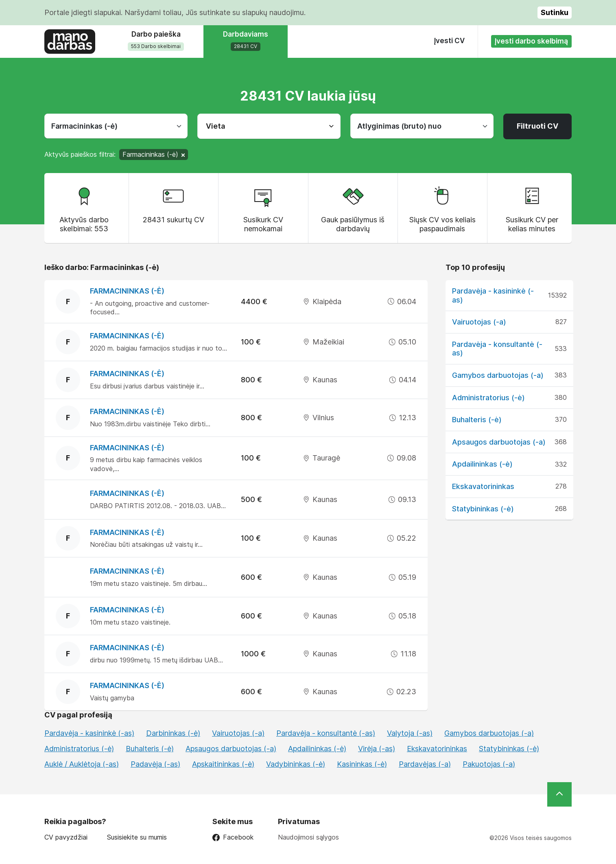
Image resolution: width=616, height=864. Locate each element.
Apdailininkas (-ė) (482, 464)
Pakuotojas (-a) (489, 764)
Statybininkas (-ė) (483, 509)
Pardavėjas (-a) (425, 764)
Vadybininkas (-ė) (296, 764)
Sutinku (555, 12)
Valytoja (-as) (410, 733)
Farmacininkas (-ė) (127, 291)
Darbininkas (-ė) (173, 733)
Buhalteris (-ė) (477, 420)
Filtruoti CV (537, 126)
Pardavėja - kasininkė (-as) (89, 733)
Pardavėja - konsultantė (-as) (326, 733)
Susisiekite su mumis (137, 837)
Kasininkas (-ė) (362, 764)
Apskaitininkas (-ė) (223, 764)
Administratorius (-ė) (488, 398)
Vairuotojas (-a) (479, 322)
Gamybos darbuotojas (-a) (498, 375)
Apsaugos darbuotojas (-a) (499, 442)
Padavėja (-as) (155, 764)
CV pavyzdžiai (66, 837)
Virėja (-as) (377, 749)
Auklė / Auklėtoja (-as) (82, 764)
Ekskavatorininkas (483, 486)
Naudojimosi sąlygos (308, 837)
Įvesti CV (449, 41)
